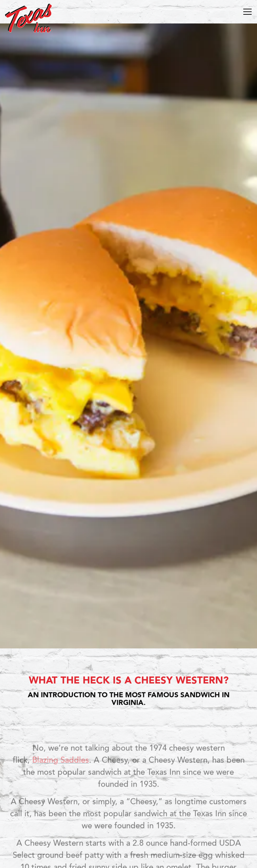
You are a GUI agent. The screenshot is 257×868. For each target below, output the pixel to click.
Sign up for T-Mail (129, 859)
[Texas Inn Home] (28, 18)
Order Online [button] (129, 842)
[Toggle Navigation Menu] (247, 12)
